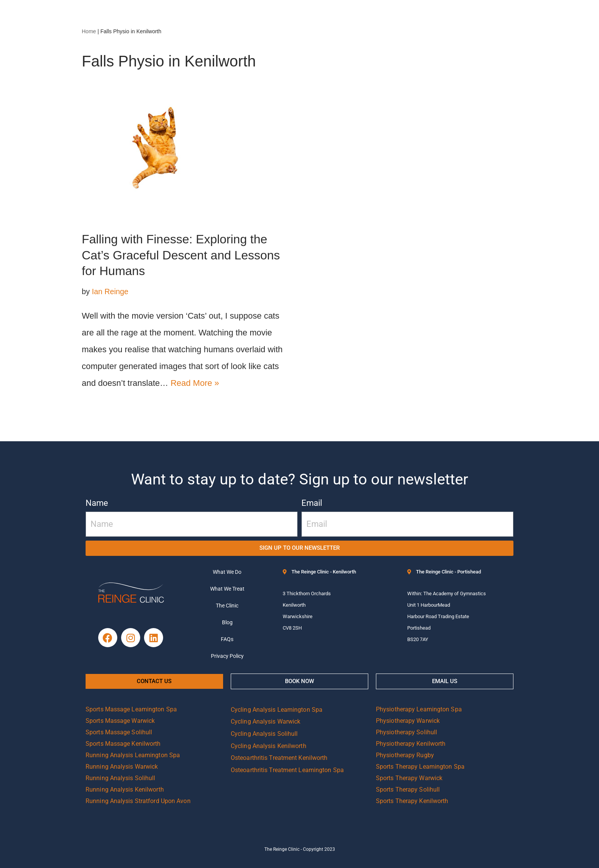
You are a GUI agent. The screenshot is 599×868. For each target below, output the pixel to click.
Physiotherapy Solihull (406, 732)
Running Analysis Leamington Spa (133, 755)
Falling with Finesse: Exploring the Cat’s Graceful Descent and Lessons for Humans (181, 255)
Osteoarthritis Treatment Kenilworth (279, 758)
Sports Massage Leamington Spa (131, 709)
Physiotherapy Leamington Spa (419, 709)
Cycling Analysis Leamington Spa (277, 710)
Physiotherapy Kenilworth (411, 744)
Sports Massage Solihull (119, 732)
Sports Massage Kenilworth (123, 744)
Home (89, 31)
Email (312, 503)
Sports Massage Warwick (120, 721)
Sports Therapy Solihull (408, 789)
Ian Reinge (110, 291)
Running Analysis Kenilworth (125, 789)
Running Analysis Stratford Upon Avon (138, 801)
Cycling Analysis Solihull (264, 734)
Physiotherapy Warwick (408, 721)
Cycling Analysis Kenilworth (269, 746)
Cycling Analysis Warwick (266, 721)
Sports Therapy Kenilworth (412, 801)
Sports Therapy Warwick (409, 778)
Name (97, 503)
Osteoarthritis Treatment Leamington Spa (287, 770)
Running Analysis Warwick (122, 767)
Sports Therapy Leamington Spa (420, 767)
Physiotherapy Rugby (405, 755)
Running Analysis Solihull (121, 778)
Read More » (195, 383)
